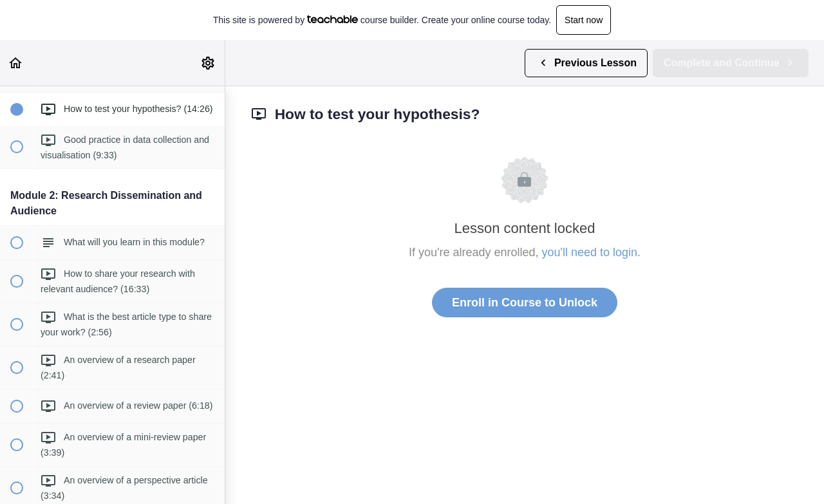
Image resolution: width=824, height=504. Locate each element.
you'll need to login (590, 252)
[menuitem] (209, 63)
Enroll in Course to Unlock (525, 303)
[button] (16, 63)
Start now (584, 20)
